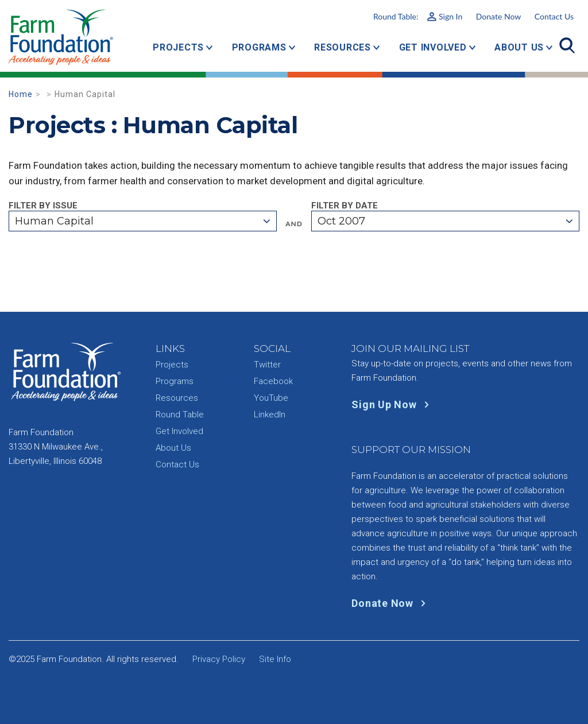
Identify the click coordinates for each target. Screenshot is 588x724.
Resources (343, 47)
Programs (259, 47)
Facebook (273, 381)
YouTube (271, 398)
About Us (519, 47)
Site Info (275, 659)
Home (21, 94)
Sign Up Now (392, 404)
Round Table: (418, 16)
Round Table (180, 415)
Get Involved (433, 47)
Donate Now (498, 16)
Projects (178, 47)
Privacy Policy (219, 659)
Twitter (267, 365)
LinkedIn (270, 415)
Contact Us (554, 16)
